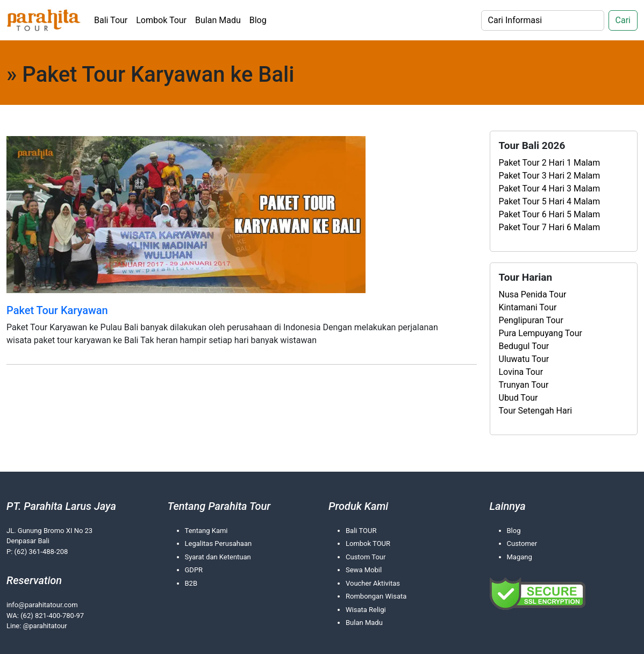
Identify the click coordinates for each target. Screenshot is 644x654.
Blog (258, 20)
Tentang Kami (206, 531)
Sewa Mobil (364, 570)
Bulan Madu (218, 20)
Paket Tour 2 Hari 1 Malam (550, 163)
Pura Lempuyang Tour (541, 333)
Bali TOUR (361, 531)
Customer (522, 543)
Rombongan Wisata (376, 596)
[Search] (543, 20)
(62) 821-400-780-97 (52, 616)
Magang (520, 557)
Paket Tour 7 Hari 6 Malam (550, 227)
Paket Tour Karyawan (57, 310)
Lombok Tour (161, 20)
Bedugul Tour (524, 346)
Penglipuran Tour (531, 320)
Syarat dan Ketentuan (218, 557)
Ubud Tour (518, 398)
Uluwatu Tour (524, 359)
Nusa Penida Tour (533, 294)
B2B (191, 583)
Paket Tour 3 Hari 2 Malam (550, 176)
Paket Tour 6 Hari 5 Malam (550, 214)
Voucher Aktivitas (373, 583)
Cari (623, 20)
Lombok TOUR (368, 543)
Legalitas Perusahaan (219, 543)
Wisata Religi (366, 610)
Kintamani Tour (528, 307)
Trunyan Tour (524, 385)
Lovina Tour (521, 372)
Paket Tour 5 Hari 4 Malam (550, 201)
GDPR (194, 570)
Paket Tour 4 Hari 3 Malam (550, 189)
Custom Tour (366, 557)
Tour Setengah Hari (536, 411)
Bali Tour (111, 20)
